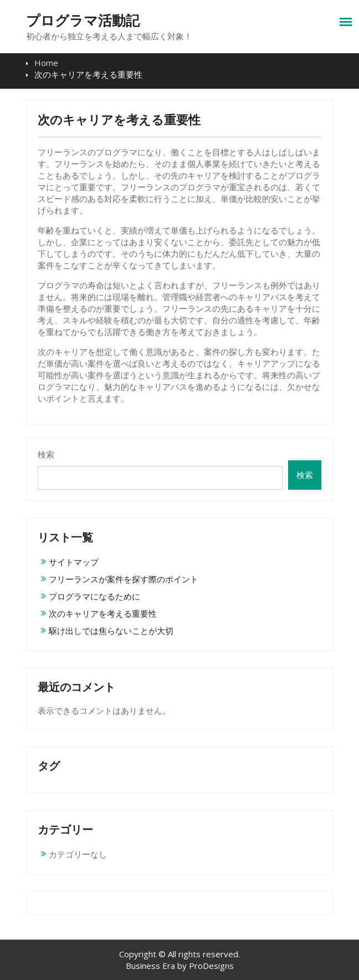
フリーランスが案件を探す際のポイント (124, 579)
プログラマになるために (94, 596)
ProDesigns (211, 966)
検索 (46, 454)
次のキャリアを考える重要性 (103, 613)
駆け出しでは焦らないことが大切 (111, 631)
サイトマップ (74, 562)
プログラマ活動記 (83, 21)
